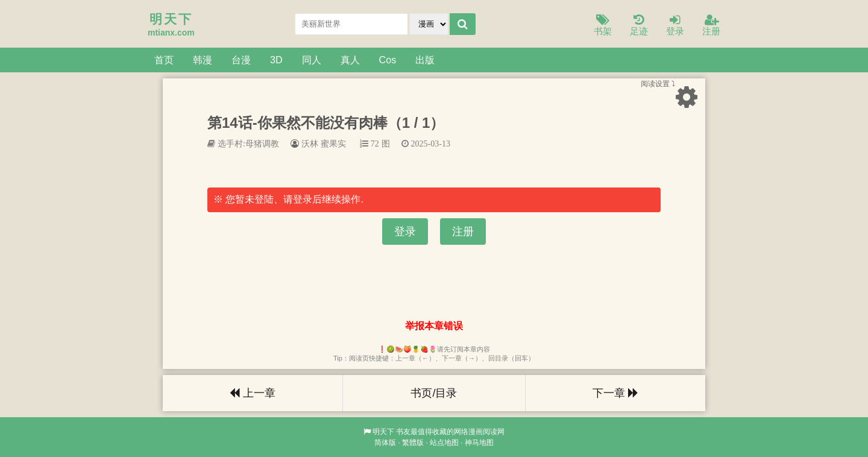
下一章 (615, 393)
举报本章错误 (434, 326)
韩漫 (203, 60)
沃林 (310, 143)
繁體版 (413, 443)
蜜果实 (333, 143)
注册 (711, 26)
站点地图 (444, 443)
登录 (675, 26)
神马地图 (479, 443)
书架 (603, 26)
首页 (164, 60)
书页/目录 (434, 393)
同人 (312, 60)
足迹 (639, 26)
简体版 (385, 443)
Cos (388, 60)
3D (276, 60)
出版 (425, 60)
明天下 (383, 432)
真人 (350, 60)
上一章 (253, 393)
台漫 (241, 60)
